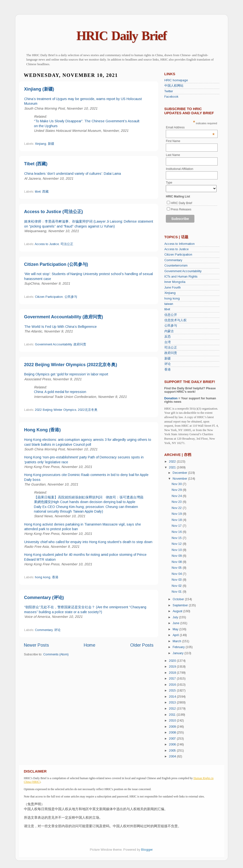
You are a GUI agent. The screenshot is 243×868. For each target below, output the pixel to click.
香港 (55, 577)
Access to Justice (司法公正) (54, 212)
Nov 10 (177, 550)
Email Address (190, 127)
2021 (173, 467)
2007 (173, 739)
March (177, 641)
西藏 (45, 192)
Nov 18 (177, 520)
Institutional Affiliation (180, 169)
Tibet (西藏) (36, 164)
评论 (57, 630)
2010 (173, 721)
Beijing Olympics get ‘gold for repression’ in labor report (66, 374)
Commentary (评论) (44, 598)
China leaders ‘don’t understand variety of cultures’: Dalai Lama (73, 174)
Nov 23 (177, 502)
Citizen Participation (49, 297)
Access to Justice (47, 244)
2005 (173, 751)
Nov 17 (177, 526)
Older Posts (142, 645)
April (176, 635)
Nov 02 (177, 586)
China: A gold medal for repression (60, 392)
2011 (173, 715)
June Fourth (173, 288)
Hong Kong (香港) (42, 430)
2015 (173, 691)
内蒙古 (169, 331)
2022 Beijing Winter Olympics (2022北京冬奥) (71, 365)
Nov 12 (177, 544)
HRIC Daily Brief (121, 36)
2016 (173, 685)
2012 (173, 709)
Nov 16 (177, 532)
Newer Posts (36, 645)
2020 (173, 661)
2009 (173, 727)
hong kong (43, 577)
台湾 (168, 342)
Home (90, 645)
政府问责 (80, 344)
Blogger (147, 850)
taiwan (169, 304)
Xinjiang (41, 144)
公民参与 (71, 297)
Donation (171, 398)
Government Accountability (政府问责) (64, 317)
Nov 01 (177, 592)
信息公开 (171, 315)
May (176, 629)
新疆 (51, 144)
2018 (173, 673)
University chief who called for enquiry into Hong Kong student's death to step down (88, 542)
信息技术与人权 (175, 320)
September (181, 605)
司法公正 (67, 244)
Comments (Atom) (56, 654)
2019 (173, 667)
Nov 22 (177, 508)
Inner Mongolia (175, 282)
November (180, 479)
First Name (173, 141)
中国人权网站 (174, 86)
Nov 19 (177, 514)
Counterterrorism (176, 266)
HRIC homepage (176, 80)
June (176, 623)
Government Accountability (53, 344)
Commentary (44, 630)
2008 (173, 733)
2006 (173, 744)
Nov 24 (177, 496)
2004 (173, 756)
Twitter (169, 91)
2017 (173, 679)
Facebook (171, 97)
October (179, 599)
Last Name (173, 155)
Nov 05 (177, 568)
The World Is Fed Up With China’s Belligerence (60, 327)
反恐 (168, 337)
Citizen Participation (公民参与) (56, 264)
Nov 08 (177, 562)
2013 (173, 703)
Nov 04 (177, 574)
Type (169, 183)
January (179, 653)
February (179, 647)
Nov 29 (177, 490)
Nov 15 (177, 538)
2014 (173, 697)
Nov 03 (177, 580)
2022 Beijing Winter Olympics (56, 410)
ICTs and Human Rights (181, 277)
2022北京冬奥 (88, 410)
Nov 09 (177, 556)
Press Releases (181, 209)
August (178, 611)
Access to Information (180, 244)
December (180, 473)
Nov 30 (177, 484)
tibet (38, 192)
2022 (173, 462)
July (176, 617)
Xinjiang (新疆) (39, 89)
